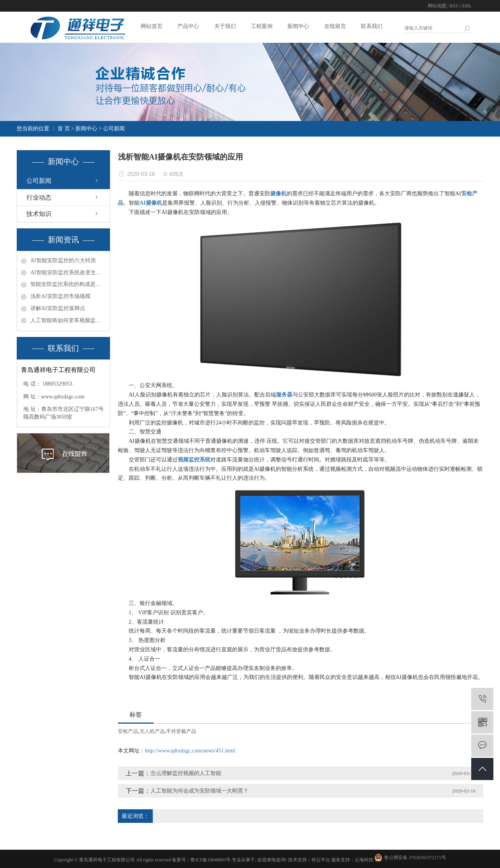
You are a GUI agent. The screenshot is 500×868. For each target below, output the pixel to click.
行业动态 (39, 197)
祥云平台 (321, 860)
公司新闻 (114, 129)
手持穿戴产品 (181, 731)
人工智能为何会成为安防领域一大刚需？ (199, 791)
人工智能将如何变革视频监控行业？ (68, 320)
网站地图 (437, 6)
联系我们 (372, 26)
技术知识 (39, 214)
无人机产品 (152, 731)
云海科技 (364, 860)
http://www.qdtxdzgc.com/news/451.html (190, 751)
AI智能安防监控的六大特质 (63, 260)
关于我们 (225, 26)
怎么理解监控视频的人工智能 (186, 773)
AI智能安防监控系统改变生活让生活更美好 (68, 273)
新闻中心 (298, 26)
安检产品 (128, 731)
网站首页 (152, 26)
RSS (454, 6)
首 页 (64, 129)
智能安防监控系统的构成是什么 (68, 284)
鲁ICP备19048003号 (211, 860)
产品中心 (188, 26)
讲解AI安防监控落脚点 (58, 308)
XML (466, 6)
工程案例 (262, 26)
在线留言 (335, 26)
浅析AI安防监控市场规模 (60, 296)
